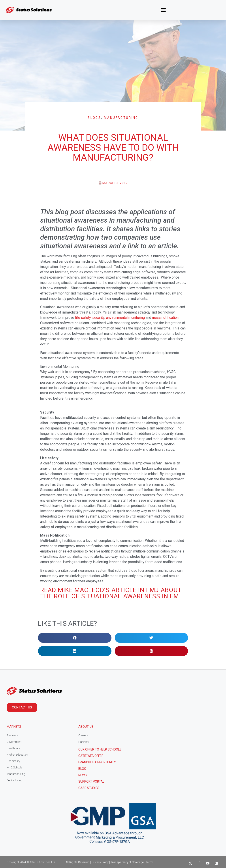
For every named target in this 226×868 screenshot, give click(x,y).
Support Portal (91, 781)
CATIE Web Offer (91, 756)
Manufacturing (121, 118)
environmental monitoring (125, 318)
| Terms (149, 862)
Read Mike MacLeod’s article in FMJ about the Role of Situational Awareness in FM (111, 593)
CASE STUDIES (89, 788)
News (83, 775)
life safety (83, 318)
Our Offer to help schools (100, 749)
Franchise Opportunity (97, 762)
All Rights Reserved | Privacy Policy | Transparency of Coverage (105, 862)
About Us (86, 727)
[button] (163, 10)
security (98, 318)
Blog (82, 769)
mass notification (165, 318)
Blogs (94, 118)
